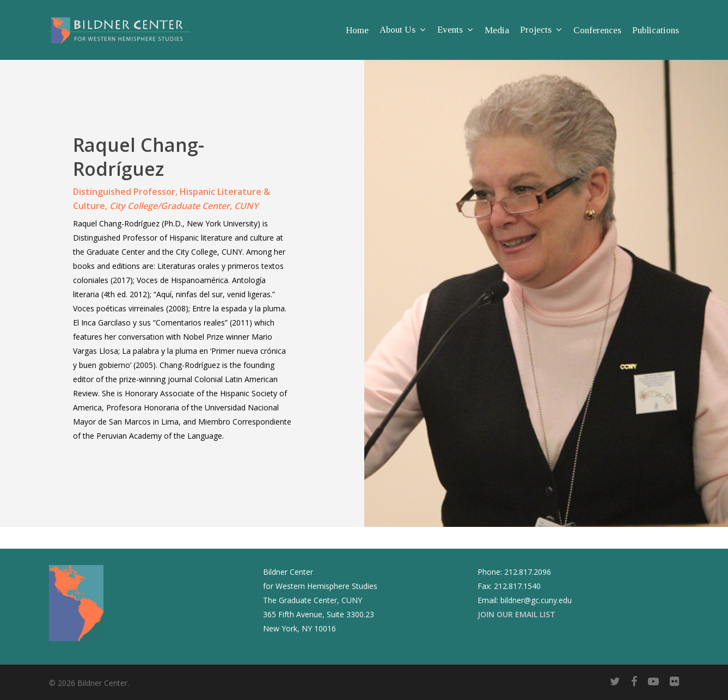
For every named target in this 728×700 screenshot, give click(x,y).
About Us (402, 30)
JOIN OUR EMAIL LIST (516, 614)
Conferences (597, 30)
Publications (656, 30)
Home (357, 30)
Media (497, 30)
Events (455, 30)
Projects (541, 30)
